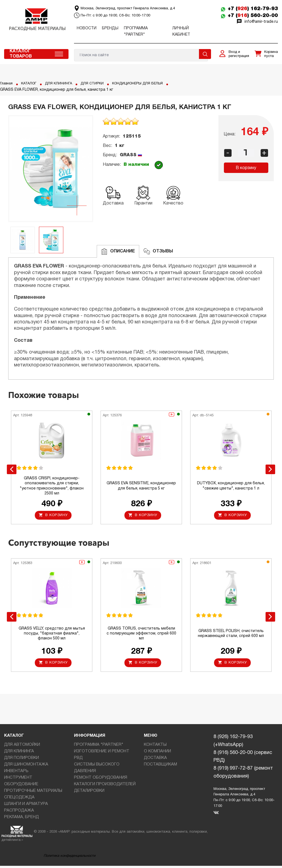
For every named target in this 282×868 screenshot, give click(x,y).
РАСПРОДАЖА (19, 813)
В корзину (246, 168)
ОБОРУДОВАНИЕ (21, 786)
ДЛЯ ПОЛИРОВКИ (22, 760)
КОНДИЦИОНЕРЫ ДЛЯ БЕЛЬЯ (148, 83)
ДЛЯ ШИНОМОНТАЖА (26, 767)
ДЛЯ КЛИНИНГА (63, 83)
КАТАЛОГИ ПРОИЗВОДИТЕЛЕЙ (105, 786)
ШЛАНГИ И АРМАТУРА (26, 806)
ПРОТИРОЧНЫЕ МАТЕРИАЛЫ (33, 793)
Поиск (205, 54)
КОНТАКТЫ (155, 747)
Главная (7, 83)
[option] (51, 169)
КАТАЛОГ (32, 83)
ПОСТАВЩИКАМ (160, 767)
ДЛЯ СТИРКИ (99, 83)
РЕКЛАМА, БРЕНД (22, 819)
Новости (87, 28)
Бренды (110, 28)
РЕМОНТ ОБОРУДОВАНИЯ (101, 780)
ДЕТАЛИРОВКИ (89, 793)
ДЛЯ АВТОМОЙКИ (22, 747)
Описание (118, 251)
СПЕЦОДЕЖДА (19, 799)
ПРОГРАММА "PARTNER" (99, 747)
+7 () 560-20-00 (253, 16)
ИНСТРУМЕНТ (18, 780)
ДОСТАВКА (155, 760)
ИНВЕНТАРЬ (16, 773)
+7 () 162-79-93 (253, 9)
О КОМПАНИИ (157, 753)
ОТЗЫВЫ (158, 251)
